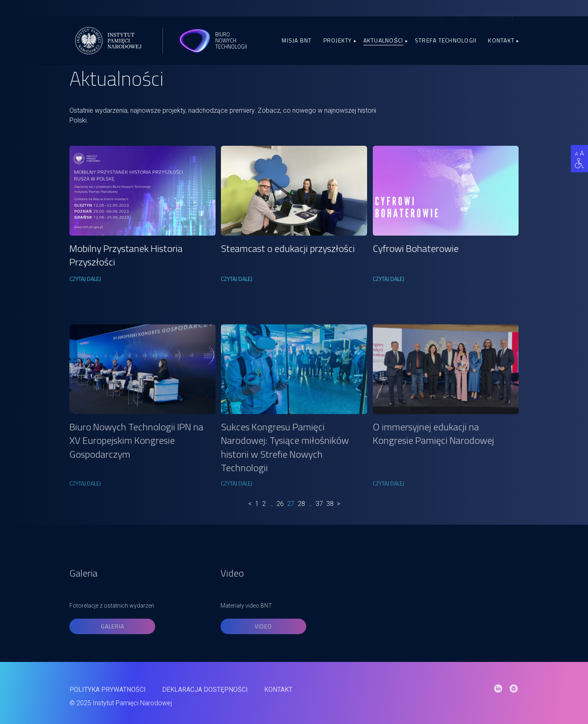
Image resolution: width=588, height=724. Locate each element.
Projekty (338, 40)
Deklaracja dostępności (205, 704)
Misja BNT (297, 40)
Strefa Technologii (446, 40)
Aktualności (383, 40)
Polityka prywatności (108, 704)
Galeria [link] (112, 656)
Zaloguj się (501, 17)
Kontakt (501, 40)
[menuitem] (463, 17)
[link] (143, 191)
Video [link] (263, 656)
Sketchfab (430, 17)
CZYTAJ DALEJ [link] (85, 279)
